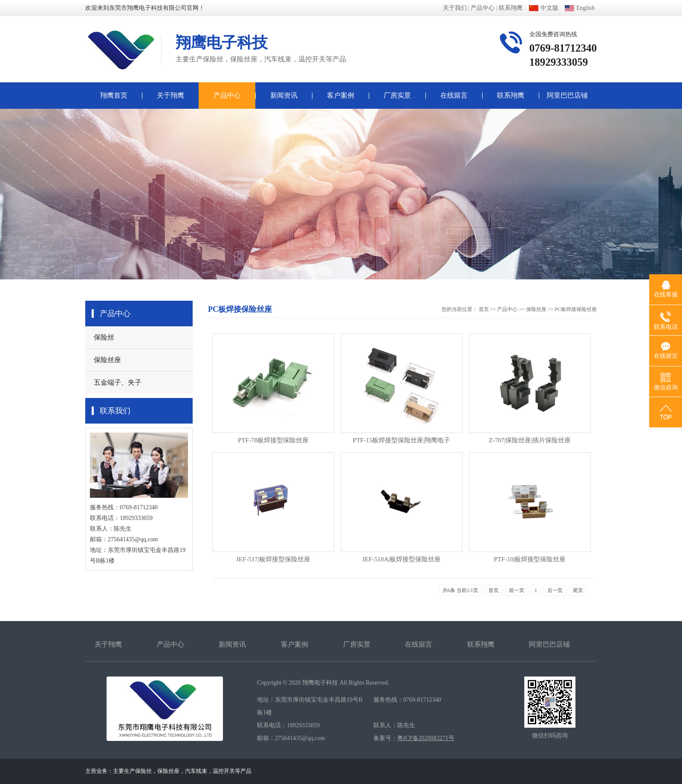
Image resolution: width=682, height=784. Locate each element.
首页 (484, 309)
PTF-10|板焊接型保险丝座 (530, 559)
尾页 (578, 590)
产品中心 (483, 8)
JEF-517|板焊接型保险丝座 (273, 559)
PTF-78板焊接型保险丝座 (273, 440)
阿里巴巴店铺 (567, 95)
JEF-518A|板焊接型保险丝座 (402, 559)
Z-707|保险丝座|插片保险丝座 (530, 440)
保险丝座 (107, 360)
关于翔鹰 (170, 95)
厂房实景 (397, 95)
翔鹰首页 (114, 95)
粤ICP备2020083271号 (426, 738)
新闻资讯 (284, 95)
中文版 (544, 8)
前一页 (517, 590)
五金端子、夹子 (118, 382)
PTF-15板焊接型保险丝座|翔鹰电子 (402, 440)
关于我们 (455, 8)
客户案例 (341, 95)
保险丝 (104, 337)
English (580, 8)
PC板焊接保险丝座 (576, 309)
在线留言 (454, 95)
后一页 (555, 590)
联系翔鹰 (511, 8)
